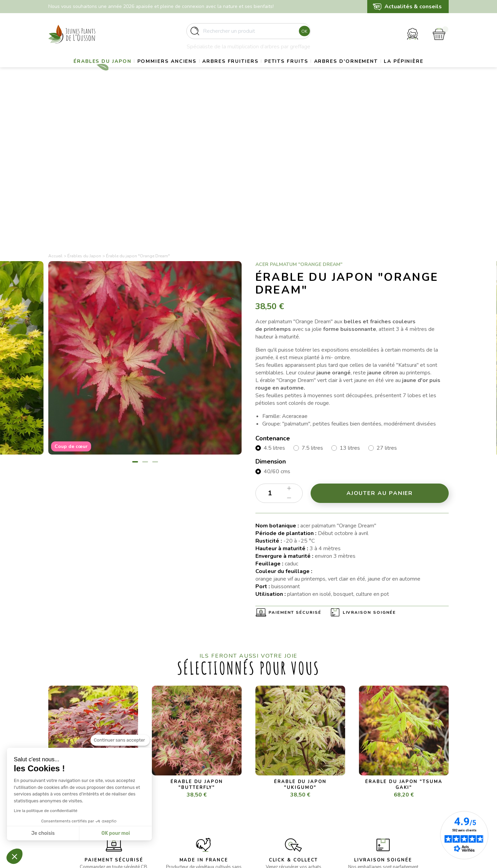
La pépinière (248, 88)
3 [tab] (155, 309)
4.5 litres (274, 295)
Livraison (265, 775)
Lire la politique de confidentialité (46, 811)
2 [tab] (145, 309)
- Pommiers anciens (173, 783)
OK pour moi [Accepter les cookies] (116, 833)
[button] (14, 856)
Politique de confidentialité (285, 808)
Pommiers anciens (182, 71)
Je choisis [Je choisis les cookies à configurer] (43, 833)
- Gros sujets (166, 775)
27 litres (387, 295)
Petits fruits (316, 71)
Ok (303, 34)
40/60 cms (277, 318)
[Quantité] (279, 340)
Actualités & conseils (413, 7)
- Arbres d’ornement (174, 808)
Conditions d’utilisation (280, 791)
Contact (264, 817)
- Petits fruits (166, 800)
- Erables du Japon (172, 766)
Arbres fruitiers (253, 71)
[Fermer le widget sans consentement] (120, 749)
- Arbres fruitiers (170, 791)
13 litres (350, 295)
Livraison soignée (369, 460)
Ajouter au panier (380, 340)
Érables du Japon (110, 71)
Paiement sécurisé (295, 460)
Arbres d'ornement (384, 71)
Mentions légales (274, 783)
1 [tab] (135, 309)
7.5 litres (312, 295)
